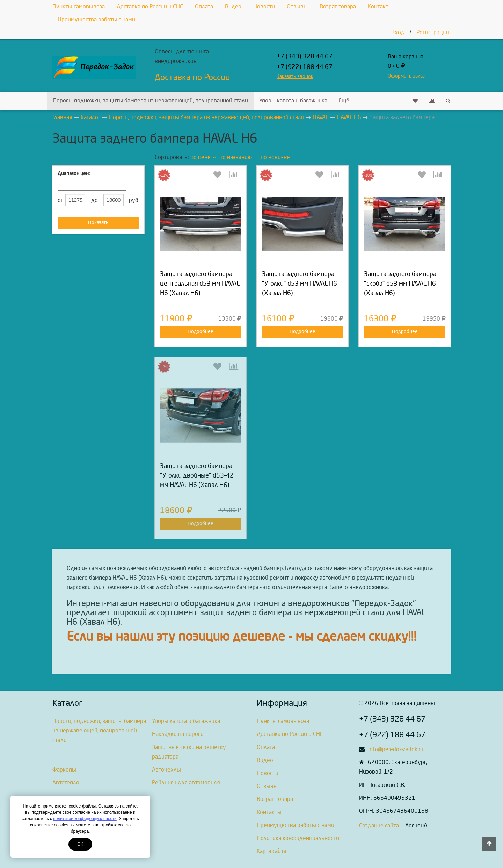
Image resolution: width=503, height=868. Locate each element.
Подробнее (201, 332)
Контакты (380, 6)
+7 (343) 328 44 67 (305, 56)
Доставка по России (192, 77)
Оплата (204, 6)
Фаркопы (64, 770)
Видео (233, 6)
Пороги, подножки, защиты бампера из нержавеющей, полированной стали (150, 101)
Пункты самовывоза (79, 6)
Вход (398, 32)
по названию (236, 157)
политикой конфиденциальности (85, 819)
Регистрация (433, 32)
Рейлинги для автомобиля (186, 783)
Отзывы (297, 6)
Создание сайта (379, 826)
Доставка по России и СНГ (150, 6)
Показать (98, 223)
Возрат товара (338, 6)
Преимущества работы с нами (96, 19)
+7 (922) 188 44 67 (305, 67)
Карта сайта (272, 851)
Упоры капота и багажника (293, 101)
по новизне (275, 157)
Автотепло (66, 783)
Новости (264, 6)
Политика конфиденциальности (298, 838)
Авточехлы (166, 770)
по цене (203, 157)
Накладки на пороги (178, 734)
